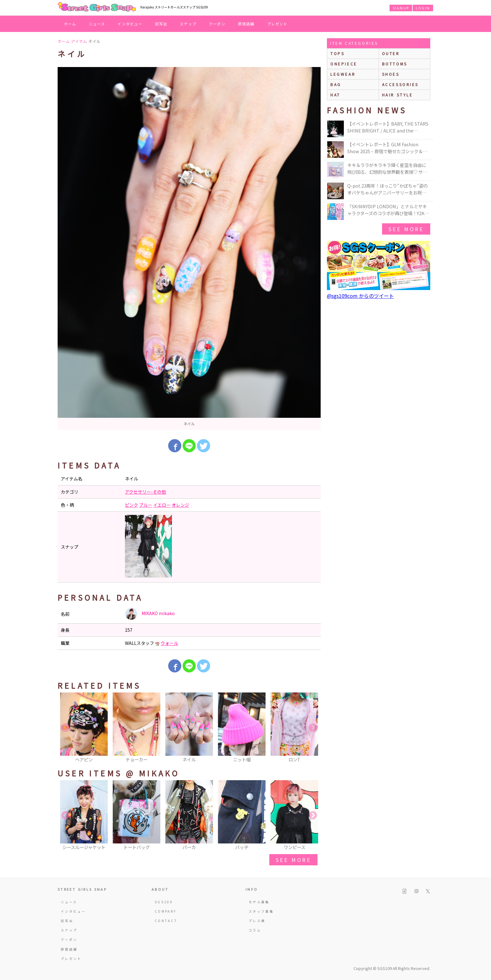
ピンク (132, 505)
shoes (391, 74)
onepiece (344, 64)
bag (336, 84)
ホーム (70, 24)
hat (335, 95)
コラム (255, 930)
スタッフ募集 (261, 911)
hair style (398, 95)
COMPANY (166, 911)
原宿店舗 (246, 24)
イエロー (162, 505)
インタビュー (130, 24)
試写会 (161, 24)
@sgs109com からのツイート (360, 296)
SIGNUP (401, 8)
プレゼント (277, 24)
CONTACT (166, 921)
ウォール (169, 643)
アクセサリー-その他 (145, 492)
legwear (343, 74)
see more (293, 860)
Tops (337, 53)
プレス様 (257, 921)
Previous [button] (65, 728)
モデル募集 (259, 902)
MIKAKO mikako (150, 614)
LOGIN (423, 8)
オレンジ (180, 505)
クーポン (217, 24)
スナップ (188, 24)
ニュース (97, 24)
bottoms (395, 64)
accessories (401, 84)
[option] (189, 248)
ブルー (146, 505)
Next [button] (313, 728)
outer (391, 53)
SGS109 (164, 902)
